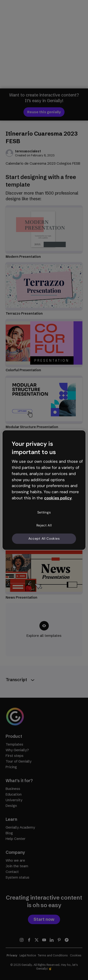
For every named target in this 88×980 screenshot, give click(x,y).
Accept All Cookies (44, 538)
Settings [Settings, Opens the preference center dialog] (44, 512)
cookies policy (58, 498)
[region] (44, 490)
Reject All (44, 525)
